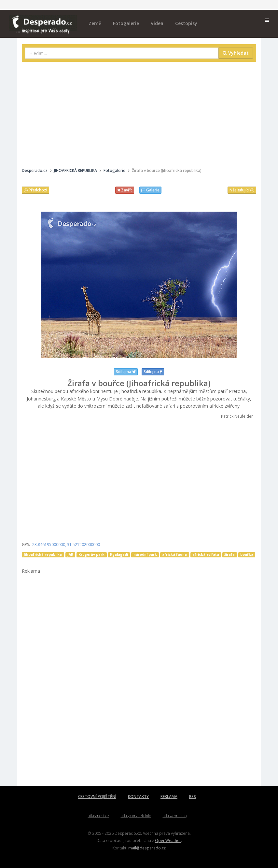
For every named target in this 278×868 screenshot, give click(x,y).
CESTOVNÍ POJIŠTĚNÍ (97, 797)
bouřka (247, 554)
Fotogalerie (126, 23)
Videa (157, 23)
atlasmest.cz (98, 816)
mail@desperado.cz (147, 848)
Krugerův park (91, 554)
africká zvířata (206, 554)
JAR (70, 554)
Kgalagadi (119, 554)
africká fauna (174, 554)
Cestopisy (186, 23)
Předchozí (35, 190)
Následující (242, 190)
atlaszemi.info (175, 816)
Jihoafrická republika (43, 554)
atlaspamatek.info (136, 816)
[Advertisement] (139, 114)
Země (95, 23)
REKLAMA (169, 797)
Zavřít (125, 190)
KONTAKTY (138, 797)
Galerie (150, 190)
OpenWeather (168, 840)
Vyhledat (236, 53)
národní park (145, 554)
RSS (193, 797)
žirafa (229, 554)
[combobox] (122, 53)
